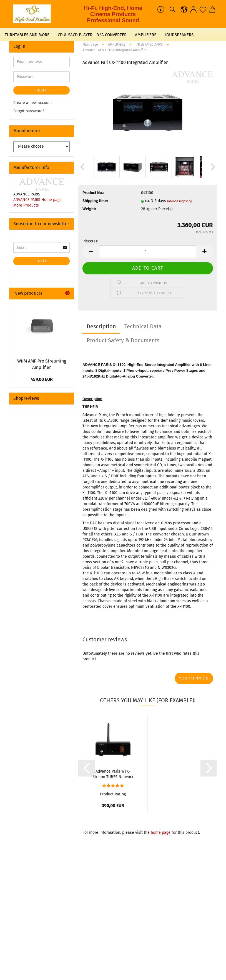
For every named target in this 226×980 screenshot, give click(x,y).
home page (161, 833)
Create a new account (33, 103)
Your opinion (194, 678)
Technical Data (143, 326)
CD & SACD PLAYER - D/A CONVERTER (92, 35)
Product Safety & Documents (123, 340)
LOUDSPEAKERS (179, 35)
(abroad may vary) (180, 201)
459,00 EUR (42, 379)
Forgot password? (29, 111)
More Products (26, 205)
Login (42, 90)
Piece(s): (90, 241)
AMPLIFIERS (146, 35)
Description (101, 326)
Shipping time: (95, 201)
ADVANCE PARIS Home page (37, 200)
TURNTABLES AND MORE (27, 35)
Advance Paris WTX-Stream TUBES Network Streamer (113, 774)
